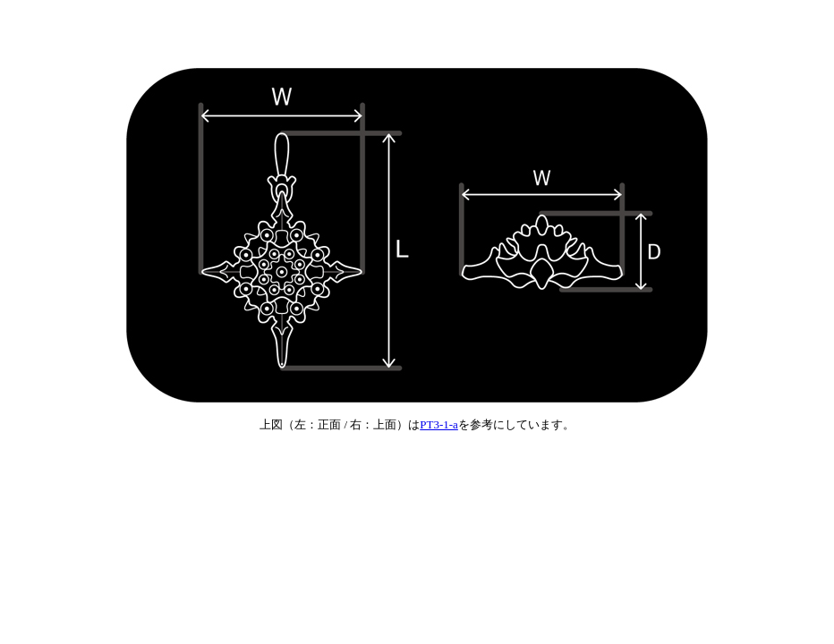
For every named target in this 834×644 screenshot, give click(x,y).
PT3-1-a (439, 424)
